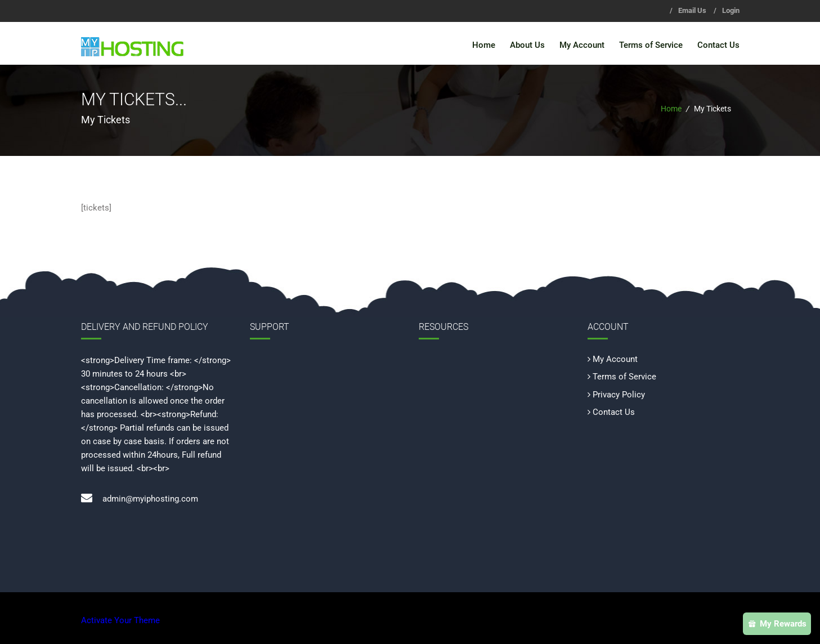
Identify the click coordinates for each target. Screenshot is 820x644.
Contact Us (718, 45)
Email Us (692, 10)
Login (731, 10)
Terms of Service (651, 45)
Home (484, 45)
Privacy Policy (619, 395)
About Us (527, 45)
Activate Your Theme (120, 620)
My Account (582, 45)
